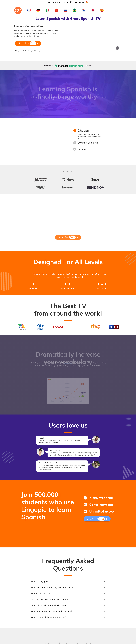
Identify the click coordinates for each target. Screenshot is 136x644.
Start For (27, 43)
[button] (68, 581)
